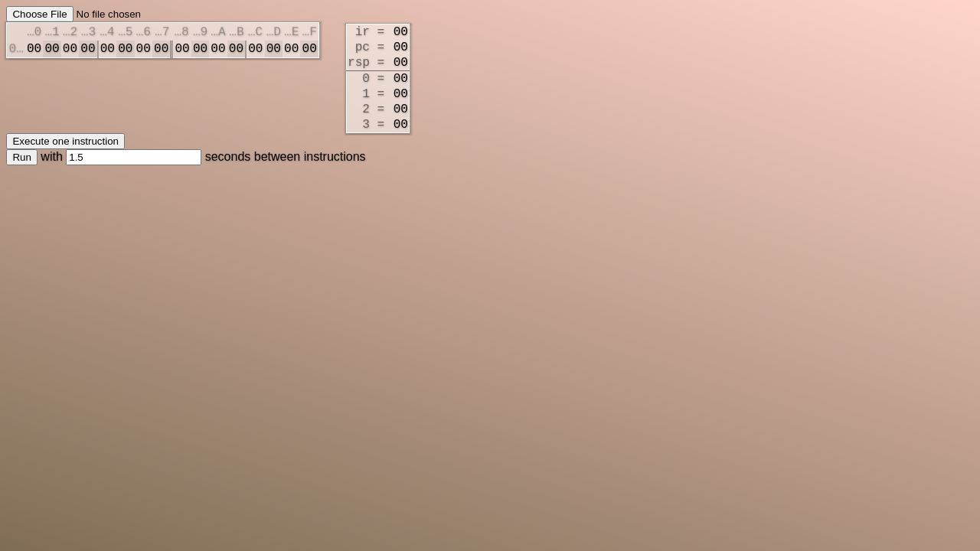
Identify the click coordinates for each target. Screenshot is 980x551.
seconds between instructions (216, 179)
